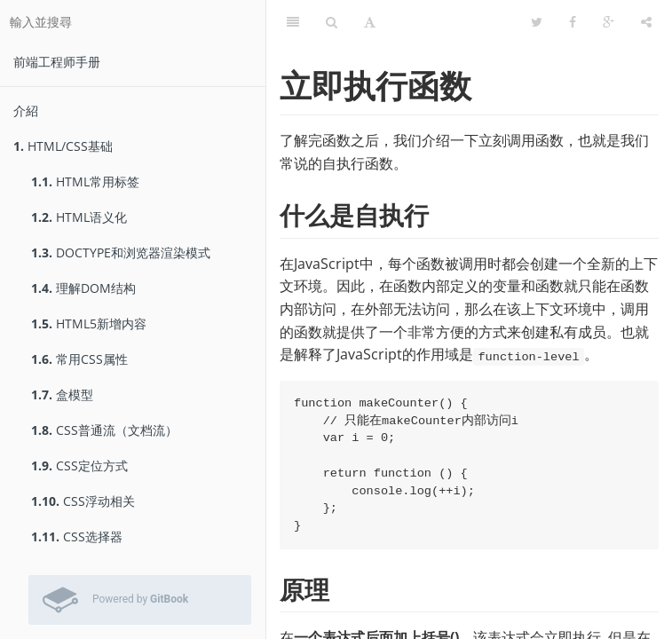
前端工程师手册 (57, 62)
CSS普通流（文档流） (104, 430)
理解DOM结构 (83, 288)
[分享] (646, 22)
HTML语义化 (79, 217)
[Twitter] (537, 22)
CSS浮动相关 (83, 501)
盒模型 (62, 394)
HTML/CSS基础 (63, 146)
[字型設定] (370, 22)
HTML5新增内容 (89, 323)
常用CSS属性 (79, 359)
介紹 (26, 110)
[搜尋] (332, 22)
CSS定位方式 (79, 465)
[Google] (609, 22)
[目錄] (293, 22)
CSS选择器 (77, 536)
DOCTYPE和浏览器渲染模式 (121, 252)
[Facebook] (573, 22)
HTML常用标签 (85, 181)
